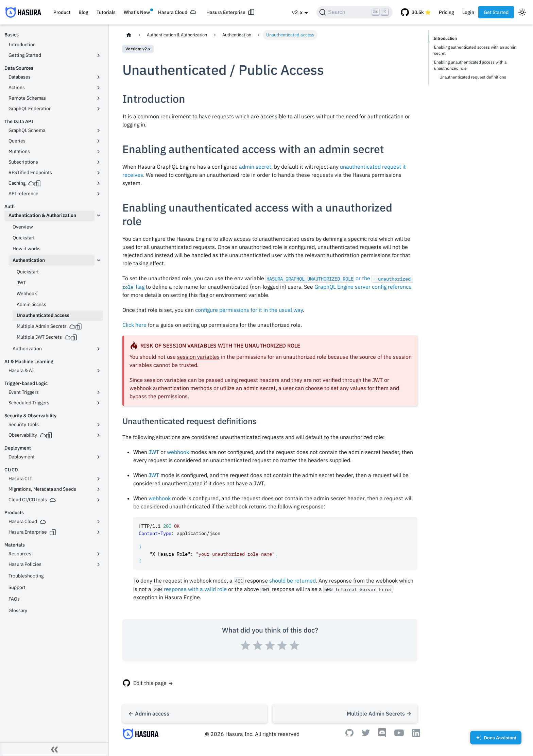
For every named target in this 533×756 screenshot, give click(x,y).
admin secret (255, 167)
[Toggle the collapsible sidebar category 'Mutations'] (99, 152)
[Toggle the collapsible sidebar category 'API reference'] (99, 194)
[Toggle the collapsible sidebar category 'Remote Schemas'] (99, 98)
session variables (198, 357)
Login (468, 12)
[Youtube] (399, 734)
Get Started (496, 12)
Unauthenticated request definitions (473, 77)
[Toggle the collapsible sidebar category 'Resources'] (99, 554)
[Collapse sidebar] (54, 749)
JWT (154, 452)
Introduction (445, 38)
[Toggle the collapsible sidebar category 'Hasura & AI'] (99, 371)
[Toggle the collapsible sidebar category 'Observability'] (99, 435)
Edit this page (150, 683)
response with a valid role (195, 589)
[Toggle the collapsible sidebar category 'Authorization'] (99, 349)
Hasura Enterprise (226, 12)
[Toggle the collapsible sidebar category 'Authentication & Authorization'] (99, 216)
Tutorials (106, 12)
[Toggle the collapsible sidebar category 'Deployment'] (99, 457)
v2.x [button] (297, 12)
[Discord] (382, 736)
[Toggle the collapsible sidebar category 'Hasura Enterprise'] (99, 532)
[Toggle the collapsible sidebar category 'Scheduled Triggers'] (99, 403)
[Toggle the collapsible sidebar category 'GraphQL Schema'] (99, 131)
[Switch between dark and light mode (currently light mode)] (522, 12)
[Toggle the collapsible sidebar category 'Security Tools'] (99, 425)
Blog (83, 12)
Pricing (446, 12)
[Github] (349, 735)
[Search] (355, 12)
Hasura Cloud (173, 12)
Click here (134, 325)
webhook (178, 452)
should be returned (293, 581)
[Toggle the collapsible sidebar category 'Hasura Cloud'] (99, 522)
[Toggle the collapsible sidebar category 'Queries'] (99, 141)
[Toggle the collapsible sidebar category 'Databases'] (99, 77)
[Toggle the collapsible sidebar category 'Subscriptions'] (99, 162)
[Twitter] (366, 734)
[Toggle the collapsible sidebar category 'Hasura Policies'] (99, 565)
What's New (137, 12)
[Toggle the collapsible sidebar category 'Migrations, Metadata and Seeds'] (99, 489)
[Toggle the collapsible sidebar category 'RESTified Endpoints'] (99, 173)
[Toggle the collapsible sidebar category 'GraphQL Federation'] (99, 109)
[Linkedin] (416, 735)
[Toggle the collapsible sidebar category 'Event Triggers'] (99, 392)
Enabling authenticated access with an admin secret (475, 50)
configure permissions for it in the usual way (249, 310)
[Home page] (129, 35)
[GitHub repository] (416, 12)
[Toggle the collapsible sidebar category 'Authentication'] (99, 261)
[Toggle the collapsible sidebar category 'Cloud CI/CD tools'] (99, 500)
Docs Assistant (496, 740)
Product (62, 12)
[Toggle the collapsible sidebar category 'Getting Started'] (99, 55)
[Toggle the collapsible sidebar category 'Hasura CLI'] (99, 479)
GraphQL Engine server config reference (363, 287)
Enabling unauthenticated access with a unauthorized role (470, 65)
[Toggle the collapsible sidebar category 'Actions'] (99, 88)
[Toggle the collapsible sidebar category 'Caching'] (99, 183)
